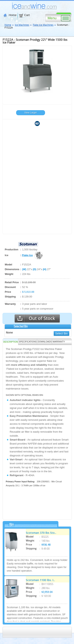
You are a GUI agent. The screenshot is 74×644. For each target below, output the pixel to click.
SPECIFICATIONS (28, 342)
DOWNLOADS (45, 342)
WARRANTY (59, 342)
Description (11, 342)
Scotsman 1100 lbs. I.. (40, 580)
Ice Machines (22, 25)
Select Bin (61, 333)
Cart (24, 15)
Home (10, 15)
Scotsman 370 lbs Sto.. (41, 532)
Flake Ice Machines (43, 25)
